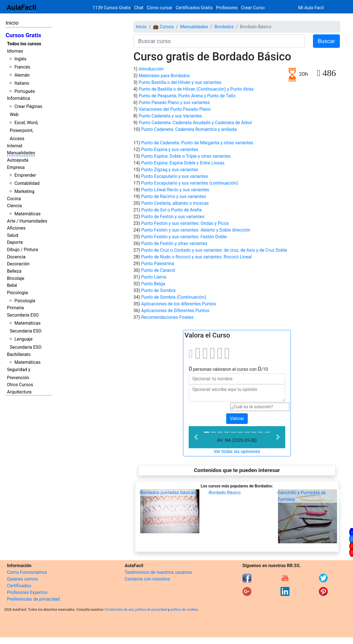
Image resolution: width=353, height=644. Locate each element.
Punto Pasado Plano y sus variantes (174, 102)
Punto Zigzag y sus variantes (170, 170)
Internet (15, 146)
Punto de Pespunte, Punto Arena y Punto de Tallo (187, 96)
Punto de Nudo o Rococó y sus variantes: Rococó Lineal (196, 257)
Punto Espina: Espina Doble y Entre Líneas (183, 163)
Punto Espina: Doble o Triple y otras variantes (186, 156)
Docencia (16, 257)
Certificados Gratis (194, 8)
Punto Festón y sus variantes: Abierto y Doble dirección (196, 230)
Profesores (227, 8)
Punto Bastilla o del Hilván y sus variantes (180, 82)
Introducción (151, 69)
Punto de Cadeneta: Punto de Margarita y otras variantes (197, 143)
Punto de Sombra (158, 290)
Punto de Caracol (158, 270)
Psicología (17, 293)
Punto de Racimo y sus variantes (173, 196)
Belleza (14, 271)
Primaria (15, 308)
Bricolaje (16, 278)
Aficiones (16, 228)
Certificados (19, 586)
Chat (139, 8)
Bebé (12, 285)
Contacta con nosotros (147, 579)
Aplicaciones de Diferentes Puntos (175, 311)
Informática (18, 98)
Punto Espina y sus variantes (170, 149)
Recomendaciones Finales (167, 317)
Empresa (16, 167)
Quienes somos (23, 579)
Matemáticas (27, 214)
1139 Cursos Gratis (112, 8)
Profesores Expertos (27, 592)
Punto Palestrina (157, 264)
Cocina (14, 199)
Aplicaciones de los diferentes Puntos (178, 304)
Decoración (18, 264)
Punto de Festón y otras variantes (174, 243)
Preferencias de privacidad (33, 599)
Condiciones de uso (119, 610)
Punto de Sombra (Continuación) (174, 297)
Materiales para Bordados (164, 76)
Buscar (326, 41)
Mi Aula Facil (311, 8)
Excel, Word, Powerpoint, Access (24, 131)
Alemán (22, 75)
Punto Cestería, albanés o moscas (175, 203)
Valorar (237, 418)
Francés (22, 67)
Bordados (224, 27)
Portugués (25, 91)
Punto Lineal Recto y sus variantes (175, 190)
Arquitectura (19, 392)
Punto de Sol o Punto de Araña (171, 210)
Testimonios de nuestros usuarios (158, 572)
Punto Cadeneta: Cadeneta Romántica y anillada (189, 129)
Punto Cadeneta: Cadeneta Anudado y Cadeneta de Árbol (195, 123)
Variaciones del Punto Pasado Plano (175, 109)
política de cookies (184, 610)
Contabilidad (27, 183)
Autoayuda (18, 160)
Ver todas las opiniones (237, 451)
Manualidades (21, 153)
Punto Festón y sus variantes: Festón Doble (184, 237)
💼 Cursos (163, 27)
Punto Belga (153, 284)
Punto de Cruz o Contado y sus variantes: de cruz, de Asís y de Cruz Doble (214, 250)
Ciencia (14, 206)
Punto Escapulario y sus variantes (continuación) (190, 183)
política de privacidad (151, 610)
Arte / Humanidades (27, 221)
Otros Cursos (20, 385)
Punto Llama (154, 277)
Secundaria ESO (23, 315)
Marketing (24, 191)
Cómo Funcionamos (27, 572)
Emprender (25, 175)
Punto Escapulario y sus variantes (175, 176)
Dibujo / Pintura (22, 250)
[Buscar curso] (219, 41)
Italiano (22, 83)
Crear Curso (253, 8)
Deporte (15, 242)
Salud (13, 235)
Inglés (20, 59)
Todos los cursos (24, 44)
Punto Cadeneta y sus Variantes (170, 116)
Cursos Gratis (23, 35)
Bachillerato (19, 354)
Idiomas (15, 51)
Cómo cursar (160, 8)
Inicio (12, 23)
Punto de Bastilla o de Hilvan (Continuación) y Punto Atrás (196, 89)
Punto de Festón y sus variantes (173, 217)
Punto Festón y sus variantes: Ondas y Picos (185, 223)
